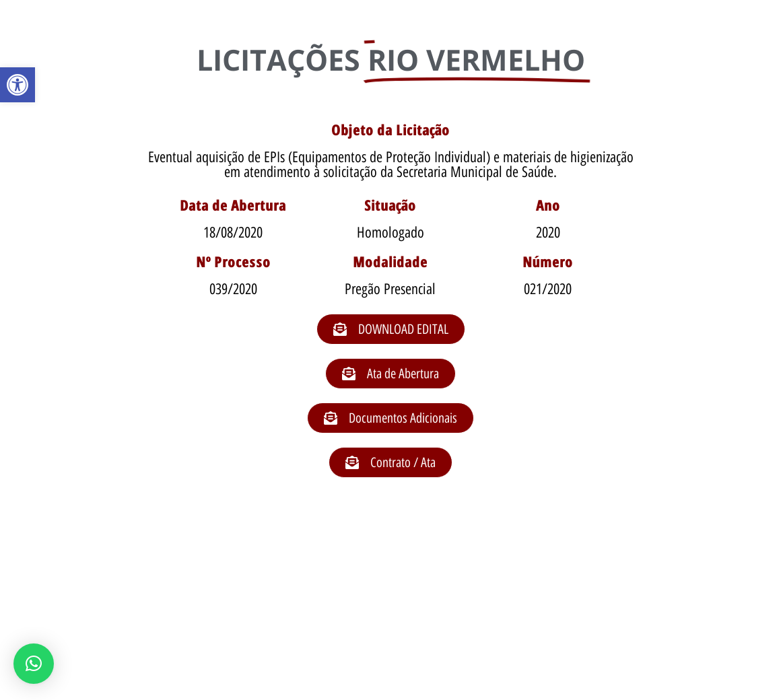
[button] (18, 85)
